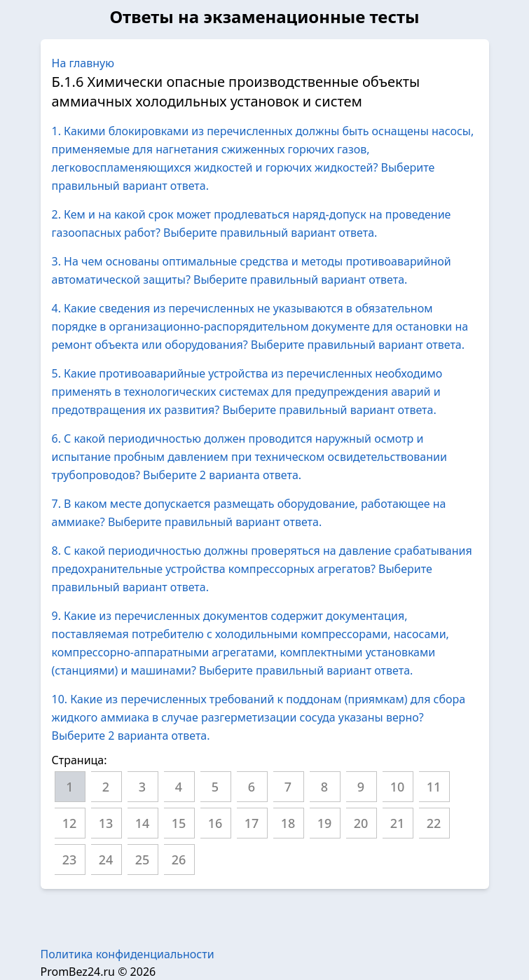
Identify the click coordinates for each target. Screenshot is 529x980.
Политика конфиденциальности (128, 954)
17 (252, 823)
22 (434, 823)
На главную (83, 63)
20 (361, 823)
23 (70, 860)
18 (288, 823)
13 (106, 823)
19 (325, 823)
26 (179, 860)
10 (398, 787)
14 (143, 823)
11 (434, 787)
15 (179, 823)
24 (106, 860)
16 (215, 823)
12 (70, 823)
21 (398, 823)
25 (143, 860)
